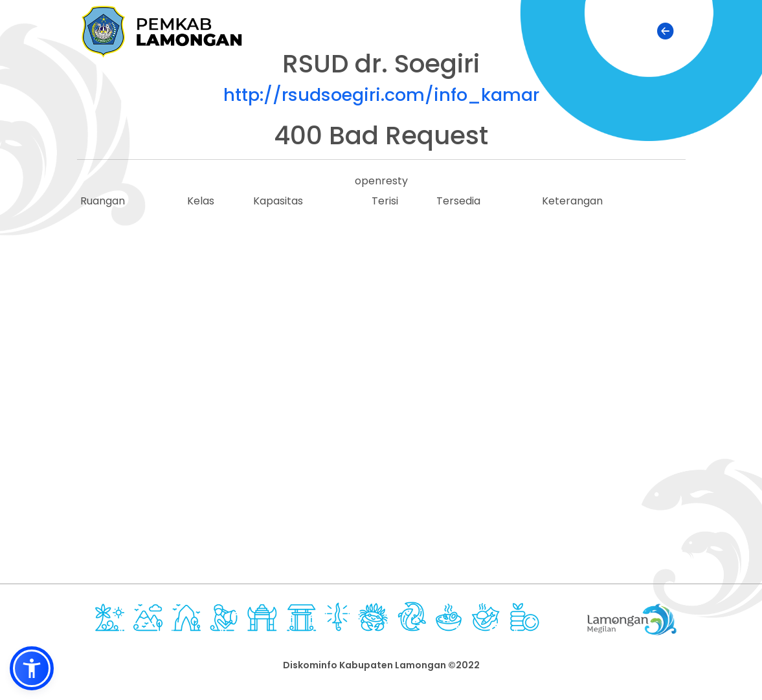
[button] (32, 668)
